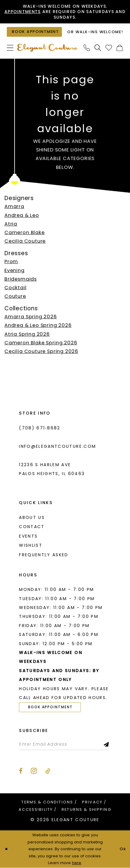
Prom (11, 262)
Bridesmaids (21, 279)
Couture (15, 296)
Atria (11, 224)
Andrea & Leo (22, 215)
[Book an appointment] (34, 32)
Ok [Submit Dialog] (123, 849)
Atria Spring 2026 (27, 334)
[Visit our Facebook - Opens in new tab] (21, 771)
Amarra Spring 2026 (31, 317)
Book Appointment (51, 707)
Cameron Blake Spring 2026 (41, 343)
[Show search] (98, 48)
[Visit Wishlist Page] (109, 48)
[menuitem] (10, 48)
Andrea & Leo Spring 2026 (38, 326)
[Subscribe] (107, 745)
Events (28, 536)
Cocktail (16, 288)
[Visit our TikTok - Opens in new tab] (48, 771)
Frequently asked (44, 555)
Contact (32, 527)
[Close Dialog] (6, 849)
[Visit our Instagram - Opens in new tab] (34, 771)
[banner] (48, 48)
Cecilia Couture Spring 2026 (41, 352)
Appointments (28, 12)
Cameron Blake (25, 233)
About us (32, 517)
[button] (10, 48)
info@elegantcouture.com (57, 446)
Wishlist (31, 546)
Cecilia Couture (25, 241)
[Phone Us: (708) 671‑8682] (87, 48)
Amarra (14, 207)
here (77, 863)
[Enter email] (64, 745)
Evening (15, 270)
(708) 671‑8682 (40, 428)
